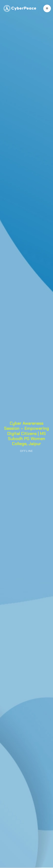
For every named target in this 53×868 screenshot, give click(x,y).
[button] (47, 8)
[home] (19, 8)
